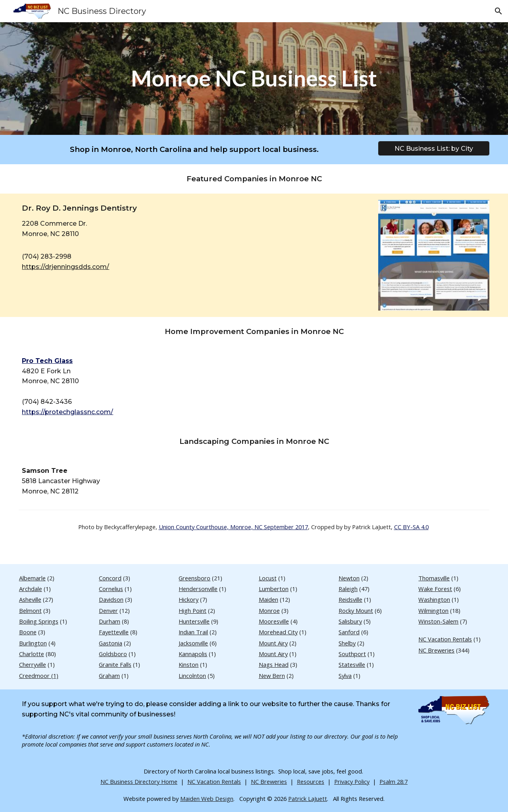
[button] (498, 11)
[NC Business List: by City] (434, 149)
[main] (254, 78)
